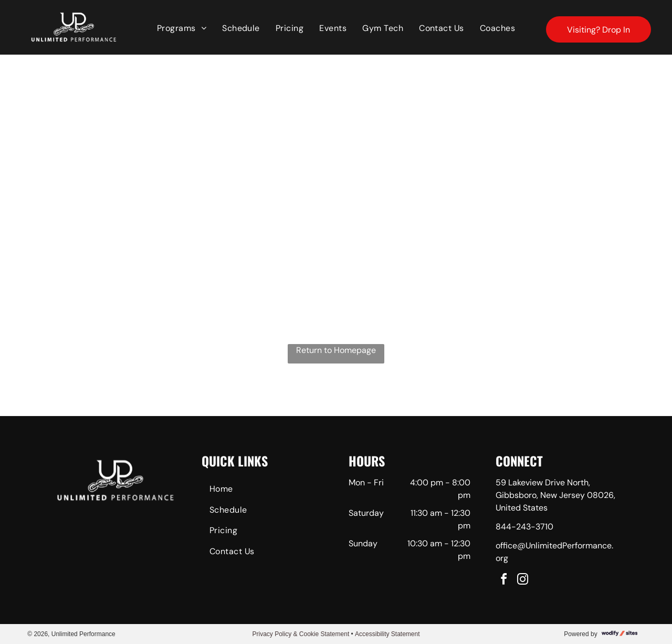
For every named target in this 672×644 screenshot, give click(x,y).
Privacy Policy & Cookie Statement (301, 634)
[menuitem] (182, 28)
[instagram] (523, 581)
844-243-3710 (524, 527)
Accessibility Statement (387, 634)
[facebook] (504, 581)
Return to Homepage (336, 350)
